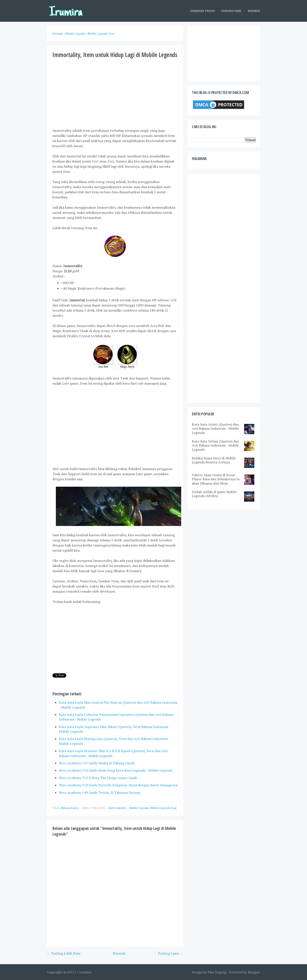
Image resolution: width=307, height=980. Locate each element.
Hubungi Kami (231, 11)
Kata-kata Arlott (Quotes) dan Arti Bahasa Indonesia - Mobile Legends (215, 428)
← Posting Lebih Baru (64, 953)
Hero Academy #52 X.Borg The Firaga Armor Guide (98, 778)
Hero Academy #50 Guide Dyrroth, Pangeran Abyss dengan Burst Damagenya (118, 785)
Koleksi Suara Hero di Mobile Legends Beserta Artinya (214, 460)
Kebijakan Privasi (203, 11)
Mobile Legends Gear (164, 808)
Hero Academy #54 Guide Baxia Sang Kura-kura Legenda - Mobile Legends (116, 770)
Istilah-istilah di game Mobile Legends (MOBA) (214, 494)
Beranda (254, 11)
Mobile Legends (139, 808)
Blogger (254, 972)
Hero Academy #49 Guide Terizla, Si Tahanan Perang (99, 792)
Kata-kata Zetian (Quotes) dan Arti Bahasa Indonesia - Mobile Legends (215, 445)
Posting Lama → (171, 953)
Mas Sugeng (217, 972)
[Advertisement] (115, 93)
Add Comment (117, 808)
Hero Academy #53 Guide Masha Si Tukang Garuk (97, 763)
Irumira (85, 972)
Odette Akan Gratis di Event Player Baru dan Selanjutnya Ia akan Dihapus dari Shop (216, 479)
